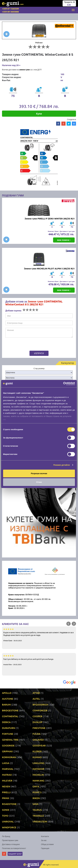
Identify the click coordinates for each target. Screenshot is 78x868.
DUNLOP (37, 722)
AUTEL (36, 699)
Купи (39, 114)
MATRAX (7, 775)
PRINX (6, 798)
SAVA (36, 804)
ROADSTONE (9, 804)
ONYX (36, 786)
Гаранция (45, 848)
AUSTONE (8, 699)
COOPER (37, 716)
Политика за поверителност (14, 848)
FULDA (36, 734)
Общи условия (47, 844)
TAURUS (37, 810)
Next (74, 624)
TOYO (5, 816)
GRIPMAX (7, 751)
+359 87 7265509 (10, 9)
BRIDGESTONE (10, 710)
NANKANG (38, 780)
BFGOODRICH (40, 704)
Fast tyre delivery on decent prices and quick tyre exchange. (39, 660)
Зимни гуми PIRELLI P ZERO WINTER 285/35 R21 (50, 219)
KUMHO (37, 757)
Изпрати (39, 353)
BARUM (6, 704)
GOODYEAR (39, 745)
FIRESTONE (39, 728)
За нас (44, 840)
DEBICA (6, 722)
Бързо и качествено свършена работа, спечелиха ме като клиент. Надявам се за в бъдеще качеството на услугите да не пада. (39, 635)
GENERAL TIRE (10, 740)
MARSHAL (8, 769)
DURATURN (9, 728)
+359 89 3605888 (10, 12)
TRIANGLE (38, 816)
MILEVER (7, 780)
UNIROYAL (8, 821)
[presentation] (22, 345)
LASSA (6, 763)
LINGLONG (38, 763)
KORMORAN (9, 757)
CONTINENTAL (10, 716)
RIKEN (36, 798)
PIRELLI (6, 792)
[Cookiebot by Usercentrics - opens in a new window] (63, 384)
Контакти (45, 836)
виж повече (64, 240)
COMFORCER (40, 710)
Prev (68, 624)
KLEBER (37, 751)
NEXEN (6, 786)
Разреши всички (39, 473)
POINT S (37, 792)
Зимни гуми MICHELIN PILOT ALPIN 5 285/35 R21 (49, 268)
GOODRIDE (8, 745)
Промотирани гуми (10, 840)
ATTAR (36, 693)
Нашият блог (15, 854)
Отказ (39, 482)
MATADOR (38, 769)
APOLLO (7, 693)
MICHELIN (38, 775)
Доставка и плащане (11, 844)
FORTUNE (8, 734)
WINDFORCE (9, 827)
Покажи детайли (62, 465)
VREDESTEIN (40, 821)
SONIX (6, 810)
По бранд (6, 836)
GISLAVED (38, 740)
